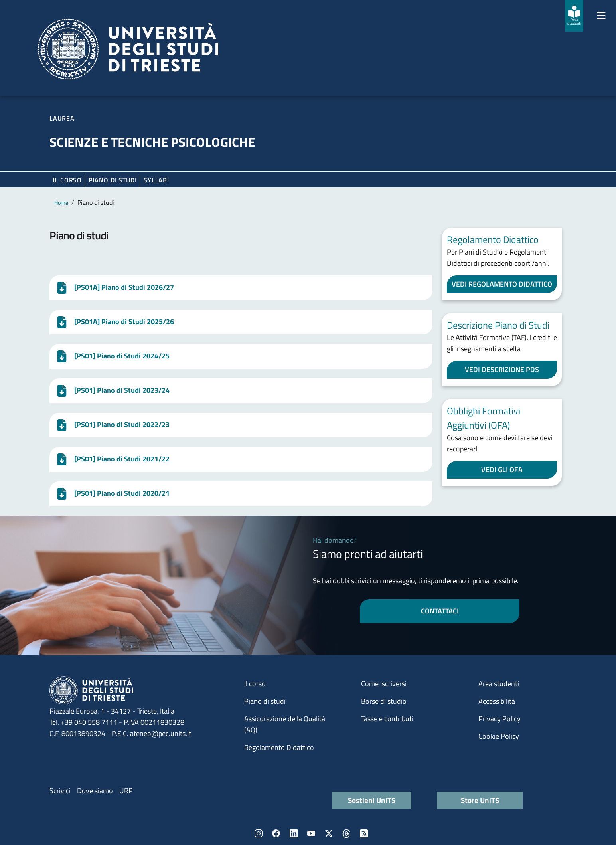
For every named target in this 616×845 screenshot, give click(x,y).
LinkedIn (294, 833)
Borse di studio (384, 701)
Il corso (67, 180)
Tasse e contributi (387, 719)
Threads (346, 833)
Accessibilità (497, 701)
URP (126, 791)
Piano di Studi (113, 180)
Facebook (276, 833)
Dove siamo (95, 791)
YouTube (311, 833)
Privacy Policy (500, 719)
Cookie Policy (499, 736)
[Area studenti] (574, 16)
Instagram (259, 833)
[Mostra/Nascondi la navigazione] (601, 16)
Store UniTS (480, 800)
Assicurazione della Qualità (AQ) (285, 724)
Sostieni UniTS (372, 800)
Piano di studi (265, 701)
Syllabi (156, 180)
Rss (364, 833)
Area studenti (499, 684)
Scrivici (60, 791)
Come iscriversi (384, 684)
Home (61, 203)
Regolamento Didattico (279, 747)
